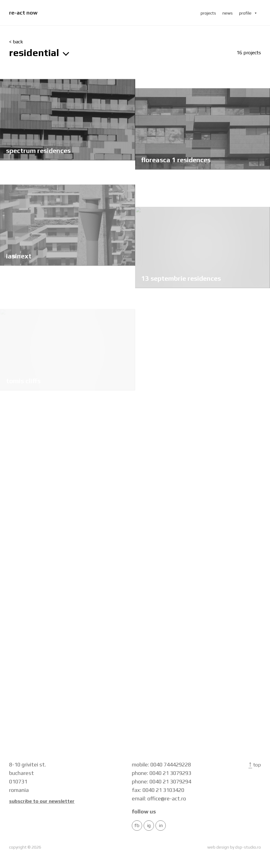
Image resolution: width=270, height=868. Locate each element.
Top (255, 765)
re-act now (23, 13)
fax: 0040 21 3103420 (158, 790)
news (228, 13)
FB (137, 826)
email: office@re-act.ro (159, 798)
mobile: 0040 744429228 (161, 764)
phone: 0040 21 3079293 (162, 773)
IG (149, 826)
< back (16, 42)
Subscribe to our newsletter (42, 801)
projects (208, 13)
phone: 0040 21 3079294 (162, 781)
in (161, 826)
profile (248, 13)
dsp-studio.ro (248, 847)
